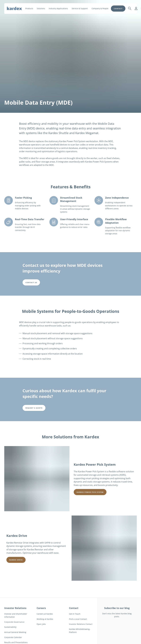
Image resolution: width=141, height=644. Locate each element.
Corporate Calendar (13, 637)
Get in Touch (75, 614)
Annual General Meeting (15, 632)
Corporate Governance (14, 622)
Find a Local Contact (78, 619)
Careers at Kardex (45, 614)
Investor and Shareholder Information (16, 615)
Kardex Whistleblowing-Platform (80, 631)
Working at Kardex (45, 619)
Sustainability (10, 627)
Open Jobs (41, 624)
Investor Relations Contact (81, 624)
